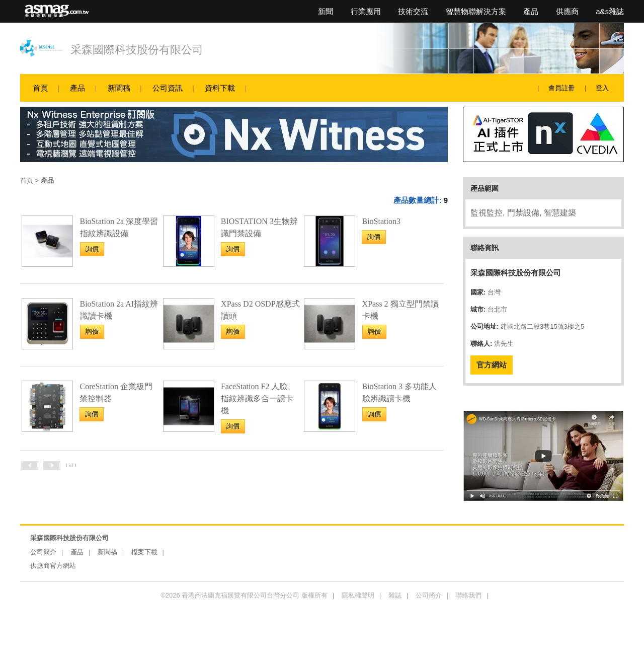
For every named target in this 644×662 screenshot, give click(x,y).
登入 (602, 88)
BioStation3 (381, 221)
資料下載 (220, 88)
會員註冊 (561, 88)
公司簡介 (43, 552)
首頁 (40, 88)
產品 (531, 11)
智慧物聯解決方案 (476, 11)
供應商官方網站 (53, 566)
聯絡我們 (468, 595)
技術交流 (413, 11)
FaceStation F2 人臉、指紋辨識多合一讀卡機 (258, 398)
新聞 (326, 11)
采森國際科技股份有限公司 (137, 50)
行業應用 (366, 11)
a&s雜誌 (610, 11)
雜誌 (395, 595)
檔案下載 (144, 552)
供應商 (567, 11)
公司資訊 (168, 88)
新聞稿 (119, 88)
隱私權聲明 (358, 595)
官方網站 (492, 365)
